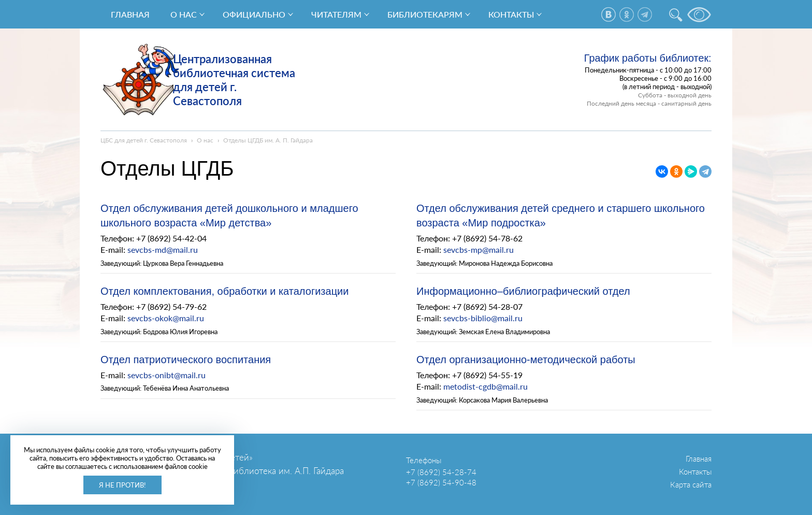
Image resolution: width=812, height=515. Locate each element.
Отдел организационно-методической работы (526, 360)
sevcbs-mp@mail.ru (479, 249)
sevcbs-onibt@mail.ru (166, 375)
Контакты (511, 14)
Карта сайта (691, 484)
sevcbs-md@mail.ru (163, 249)
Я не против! (122, 485)
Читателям (336, 14)
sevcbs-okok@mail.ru (166, 318)
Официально (254, 14)
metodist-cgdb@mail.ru (485, 386)
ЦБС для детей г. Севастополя (144, 140)
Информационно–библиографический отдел (523, 291)
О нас (184, 14)
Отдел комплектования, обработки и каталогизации (224, 291)
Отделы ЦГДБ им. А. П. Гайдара (268, 140)
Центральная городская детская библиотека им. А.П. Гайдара (222, 471)
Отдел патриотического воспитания (186, 360)
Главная (130, 14)
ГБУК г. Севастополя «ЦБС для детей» (177, 457)
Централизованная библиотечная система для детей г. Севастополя (234, 80)
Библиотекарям (425, 14)
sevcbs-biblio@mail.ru (483, 318)
